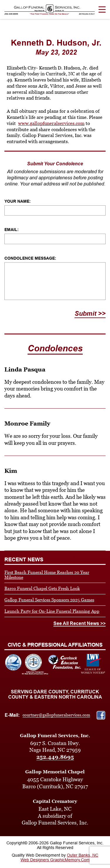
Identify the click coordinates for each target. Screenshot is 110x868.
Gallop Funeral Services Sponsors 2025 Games (49, 600)
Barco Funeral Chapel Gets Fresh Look (42, 588)
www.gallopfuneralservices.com (51, 123)
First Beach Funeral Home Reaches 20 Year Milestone (47, 575)
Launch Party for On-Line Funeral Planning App (52, 611)
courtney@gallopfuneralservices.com (56, 715)
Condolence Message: (30, 258)
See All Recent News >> (79, 623)
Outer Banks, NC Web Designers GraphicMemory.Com (60, 857)
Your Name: (18, 201)
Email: (12, 230)
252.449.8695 (55, 757)
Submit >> (90, 314)
